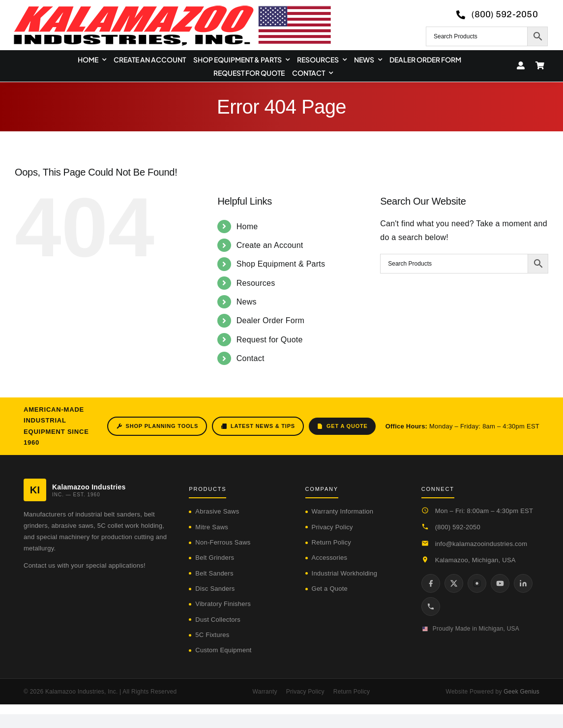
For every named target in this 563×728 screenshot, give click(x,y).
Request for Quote (270, 340)
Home (247, 227)
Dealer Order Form (270, 320)
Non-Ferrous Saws (223, 542)
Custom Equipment (223, 650)
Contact (251, 358)
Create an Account (270, 245)
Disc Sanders (215, 589)
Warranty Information (343, 511)
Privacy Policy (332, 527)
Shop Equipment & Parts (281, 264)
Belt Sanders (214, 573)
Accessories (330, 558)
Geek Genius (521, 692)
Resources (256, 283)
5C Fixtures (212, 635)
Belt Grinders (215, 558)
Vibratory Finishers (223, 604)
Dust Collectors (218, 620)
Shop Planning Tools (157, 426)
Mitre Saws (212, 527)
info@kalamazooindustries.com (481, 544)
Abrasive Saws (217, 511)
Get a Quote (342, 426)
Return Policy (331, 542)
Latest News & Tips (258, 426)
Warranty (265, 692)
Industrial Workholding (345, 573)
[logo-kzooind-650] (172, 9)
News (247, 302)
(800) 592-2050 (458, 527)
